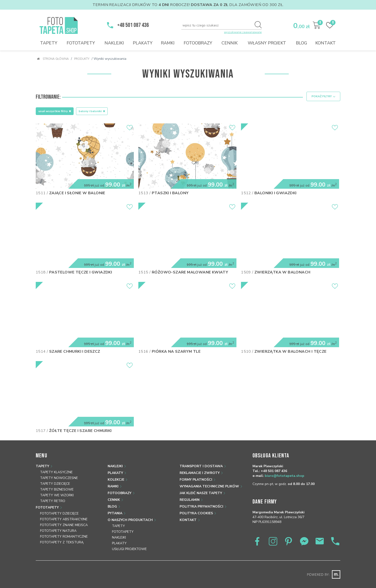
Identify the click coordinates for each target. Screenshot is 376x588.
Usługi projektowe (129, 549)
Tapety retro (53, 501)
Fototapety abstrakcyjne (64, 519)
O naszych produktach (130, 520)
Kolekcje (116, 479)
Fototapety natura (58, 530)
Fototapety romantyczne (64, 536)
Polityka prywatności (201, 506)
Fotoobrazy (198, 43)
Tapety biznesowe (57, 489)
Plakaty (143, 43)
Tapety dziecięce (55, 483)
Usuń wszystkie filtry (55, 111)
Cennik (230, 43)
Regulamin (190, 500)
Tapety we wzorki (57, 495)
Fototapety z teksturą (62, 542)
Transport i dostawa (201, 466)
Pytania (115, 513)
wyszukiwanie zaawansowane (243, 32)
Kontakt (326, 43)
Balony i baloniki (92, 111)
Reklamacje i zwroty (200, 473)
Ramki (168, 43)
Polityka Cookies (196, 513)
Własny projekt (267, 43)
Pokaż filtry (323, 96)
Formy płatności (196, 479)
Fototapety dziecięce (59, 513)
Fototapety (81, 43)
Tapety (49, 43)
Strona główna (53, 59)
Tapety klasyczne (56, 472)
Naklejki (114, 43)
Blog (302, 43)
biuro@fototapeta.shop (285, 476)
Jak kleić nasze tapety (201, 493)
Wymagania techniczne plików (209, 486)
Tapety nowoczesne (59, 478)
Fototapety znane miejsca (64, 525)
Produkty (82, 59)
